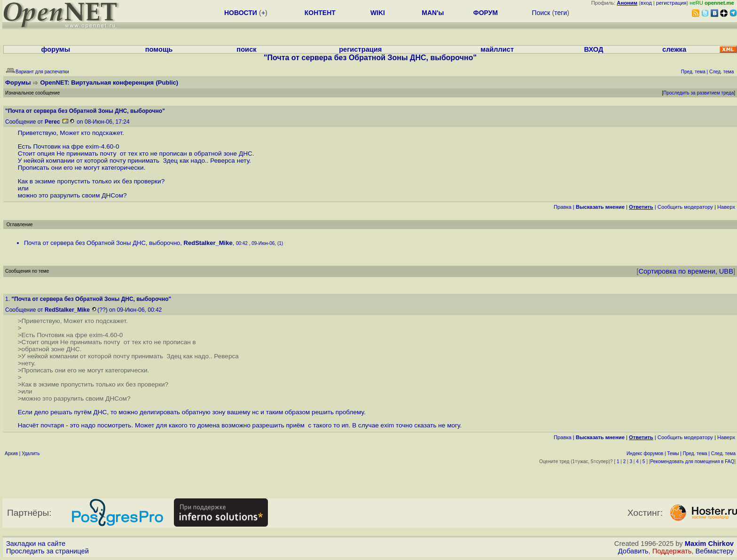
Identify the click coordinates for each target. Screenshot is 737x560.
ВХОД (593, 49)
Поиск (541, 13)
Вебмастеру (715, 551)
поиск (246, 49)
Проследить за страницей (47, 551)
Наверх (726, 207)
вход (646, 3)
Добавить (633, 551)
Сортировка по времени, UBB (686, 271)
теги (561, 13)
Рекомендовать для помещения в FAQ (693, 461)
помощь (159, 49)
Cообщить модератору (685, 207)
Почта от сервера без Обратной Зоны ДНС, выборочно (102, 243)
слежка (674, 49)
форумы (56, 49)
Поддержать (672, 551)
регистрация (671, 3)
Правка (563, 207)
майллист (497, 49)
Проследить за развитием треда (698, 93)
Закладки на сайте (36, 544)
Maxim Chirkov (709, 544)
